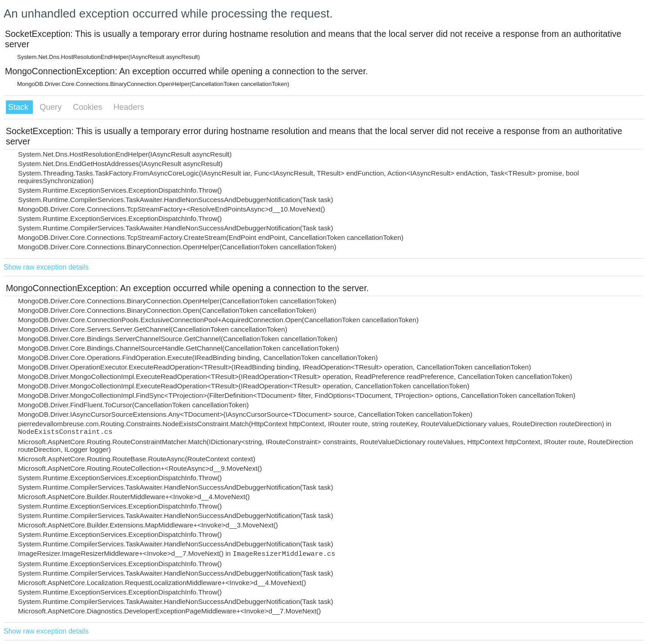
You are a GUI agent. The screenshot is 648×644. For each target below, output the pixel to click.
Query (52, 107)
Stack (19, 107)
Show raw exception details (46, 267)
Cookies (89, 107)
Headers (129, 107)
